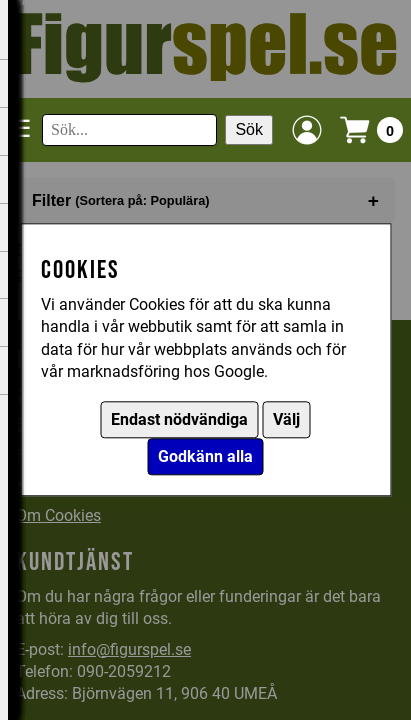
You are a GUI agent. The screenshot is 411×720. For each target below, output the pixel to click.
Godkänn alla (205, 457)
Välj (286, 420)
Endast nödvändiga (179, 420)
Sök (249, 129)
